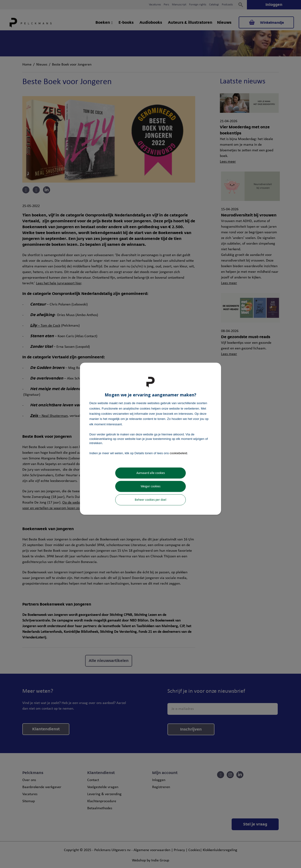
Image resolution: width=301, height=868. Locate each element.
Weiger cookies (150, 486)
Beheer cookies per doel (150, 500)
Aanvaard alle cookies (151, 473)
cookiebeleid (178, 453)
